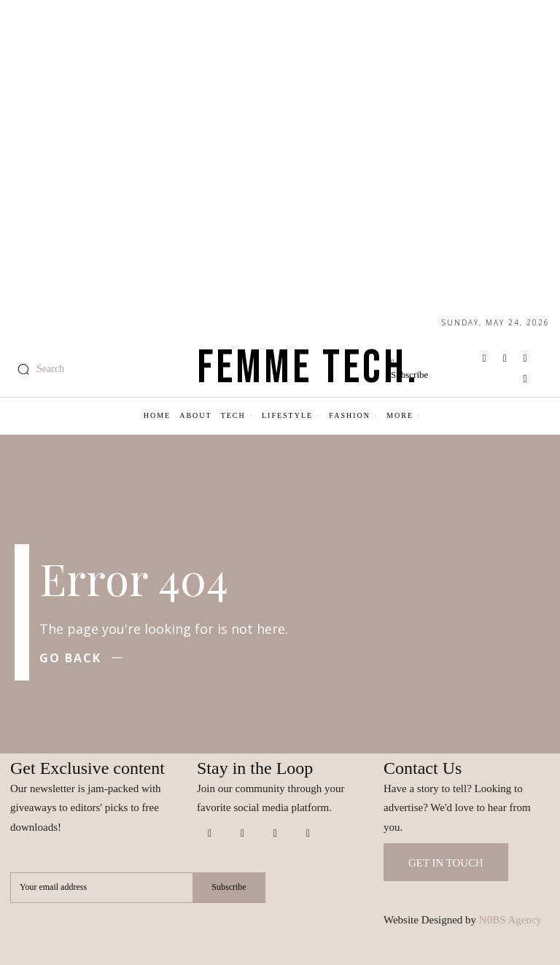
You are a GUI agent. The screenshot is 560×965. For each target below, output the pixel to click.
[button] (37, 369)
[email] (101, 888)
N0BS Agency (510, 920)
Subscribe (229, 888)
